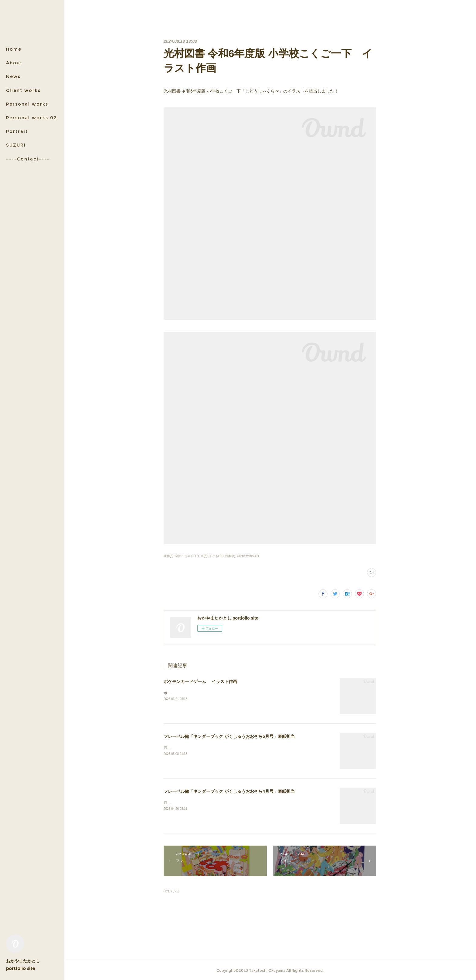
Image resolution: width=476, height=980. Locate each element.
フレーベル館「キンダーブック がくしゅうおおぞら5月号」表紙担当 (229, 736)
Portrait (17, 131)
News (13, 76)
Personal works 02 (32, 118)
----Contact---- (28, 159)
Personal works (27, 104)
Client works (23, 90)
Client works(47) (248, 556)
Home (14, 49)
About (14, 63)
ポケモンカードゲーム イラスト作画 (200, 681)
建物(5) (168, 556)
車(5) (204, 556)
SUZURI (16, 145)
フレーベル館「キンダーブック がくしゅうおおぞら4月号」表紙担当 (229, 791)
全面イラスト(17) (187, 556)
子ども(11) (216, 556)
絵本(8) (230, 556)
